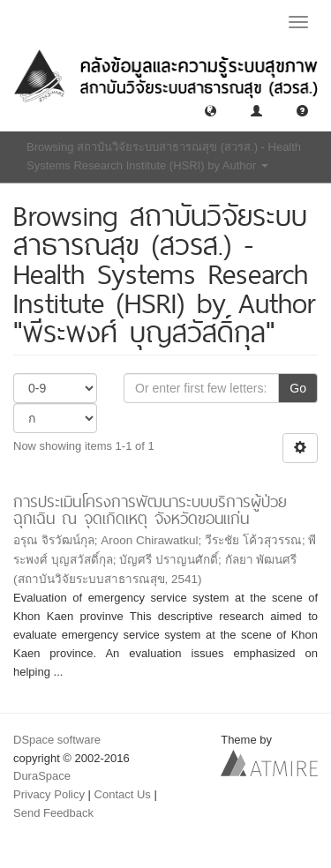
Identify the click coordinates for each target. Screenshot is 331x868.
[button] (211, 110)
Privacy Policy (49, 794)
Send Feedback (53, 813)
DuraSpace (42, 776)
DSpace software (57, 740)
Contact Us (123, 794)
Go (298, 388)
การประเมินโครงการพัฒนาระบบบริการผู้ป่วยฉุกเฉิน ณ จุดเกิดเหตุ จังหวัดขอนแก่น (150, 510)
